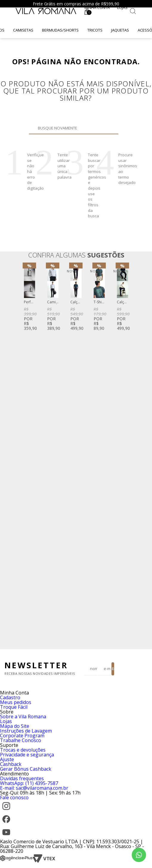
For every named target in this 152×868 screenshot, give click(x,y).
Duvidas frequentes (22, 778)
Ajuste (7, 759)
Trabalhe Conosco (21, 740)
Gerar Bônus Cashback (26, 769)
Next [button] (128, 454)
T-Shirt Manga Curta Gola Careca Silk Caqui (99, 302)
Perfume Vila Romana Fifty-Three (30, 302)
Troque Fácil (14, 707)
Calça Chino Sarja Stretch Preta (76, 302)
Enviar (113, 669)
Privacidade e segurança (27, 755)
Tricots (95, 30)
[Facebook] (6, 824)
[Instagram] (6, 811)
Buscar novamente (110, 128)
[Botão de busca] (133, 11)
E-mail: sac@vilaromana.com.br (34, 788)
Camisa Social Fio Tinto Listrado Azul (53, 302)
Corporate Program (22, 736)
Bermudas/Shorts (60, 30)
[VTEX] (44, 861)
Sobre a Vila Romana (23, 716)
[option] (30, 298)
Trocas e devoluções (23, 750)
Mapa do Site (15, 726)
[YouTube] (6, 837)
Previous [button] (24, 454)
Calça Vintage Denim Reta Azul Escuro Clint (122, 302)
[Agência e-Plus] (16, 861)
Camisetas (23, 30)
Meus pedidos (16, 702)
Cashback (11, 764)
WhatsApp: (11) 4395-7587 (29, 783)
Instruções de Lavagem (26, 731)
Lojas (122, 7)
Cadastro (10, 697)
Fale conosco (14, 797)
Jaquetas (120, 30)
